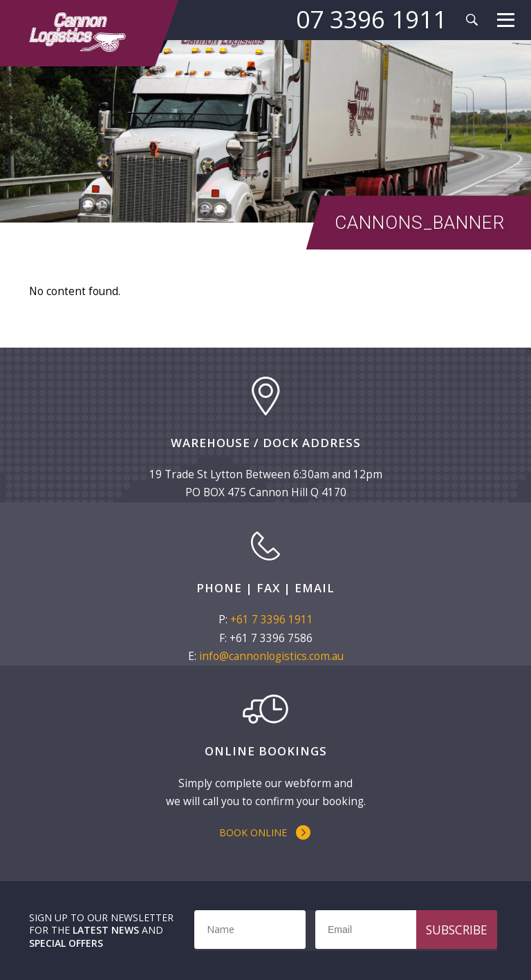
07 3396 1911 (371, 19)
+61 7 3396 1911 (272, 620)
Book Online (253, 832)
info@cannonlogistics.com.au (271, 656)
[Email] (401, 930)
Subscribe (457, 930)
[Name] (250, 930)
